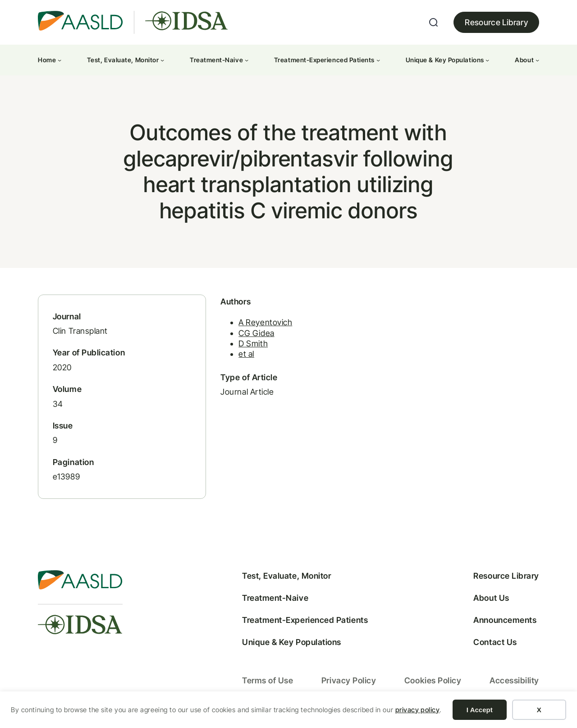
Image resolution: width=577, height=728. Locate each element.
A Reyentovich (259, 325)
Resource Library (496, 22)
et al (240, 356)
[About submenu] (537, 60)
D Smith (247, 346)
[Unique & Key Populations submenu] (487, 60)
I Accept (480, 710)
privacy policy (418, 710)
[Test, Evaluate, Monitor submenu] (162, 60)
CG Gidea (250, 335)
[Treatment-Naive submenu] (247, 60)
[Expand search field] (434, 23)
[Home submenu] (60, 60)
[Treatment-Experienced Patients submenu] (378, 60)
